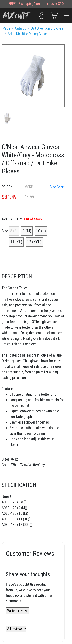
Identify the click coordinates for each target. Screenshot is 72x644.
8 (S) (14, 231)
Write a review (17, 611)
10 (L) (41, 231)
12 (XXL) (34, 242)
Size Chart (57, 187)
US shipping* (26, 4)
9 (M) (27, 231)
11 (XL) (16, 242)
